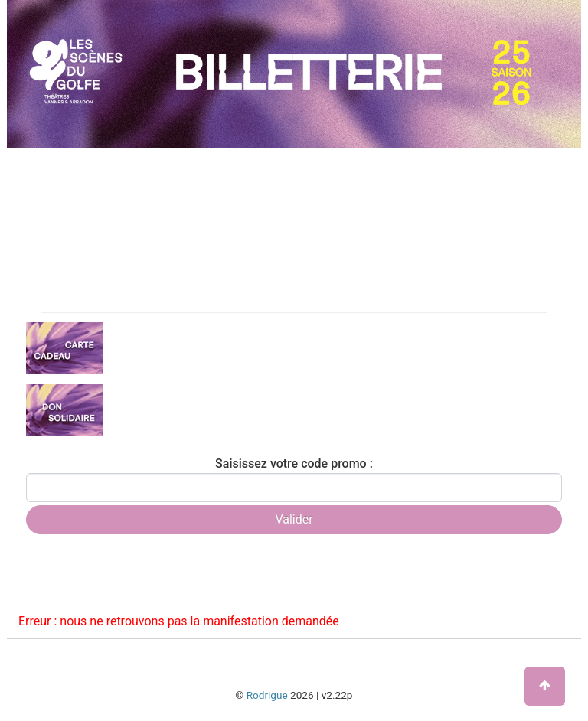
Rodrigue (267, 695)
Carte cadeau (137, 347)
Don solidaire (136, 409)
